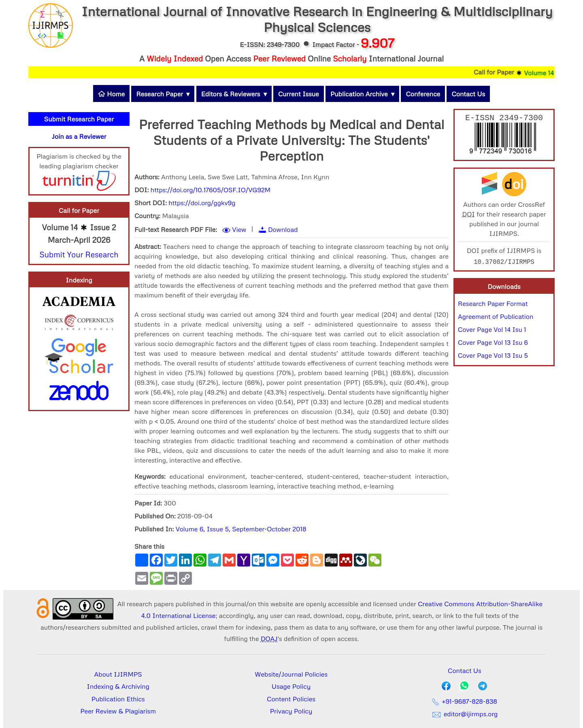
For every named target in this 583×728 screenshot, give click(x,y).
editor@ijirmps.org (464, 714)
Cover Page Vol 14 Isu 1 (492, 331)
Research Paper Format (493, 305)
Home (111, 94)
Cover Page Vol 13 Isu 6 (493, 344)
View (239, 229)
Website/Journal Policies (291, 674)
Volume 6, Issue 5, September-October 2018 (241, 529)
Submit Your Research (79, 254)
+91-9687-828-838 (465, 701)
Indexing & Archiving (118, 686)
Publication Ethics (118, 699)
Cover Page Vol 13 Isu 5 (493, 357)
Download (283, 229)
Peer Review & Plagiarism (118, 711)
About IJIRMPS (118, 674)
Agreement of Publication (496, 318)
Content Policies (291, 699)
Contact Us (468, 94)
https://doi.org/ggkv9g (202, 203)
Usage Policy (291, 686)
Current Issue (299, 94)
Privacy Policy (291, 711)
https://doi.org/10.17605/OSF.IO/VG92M (211, 190)
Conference (423, 94)
